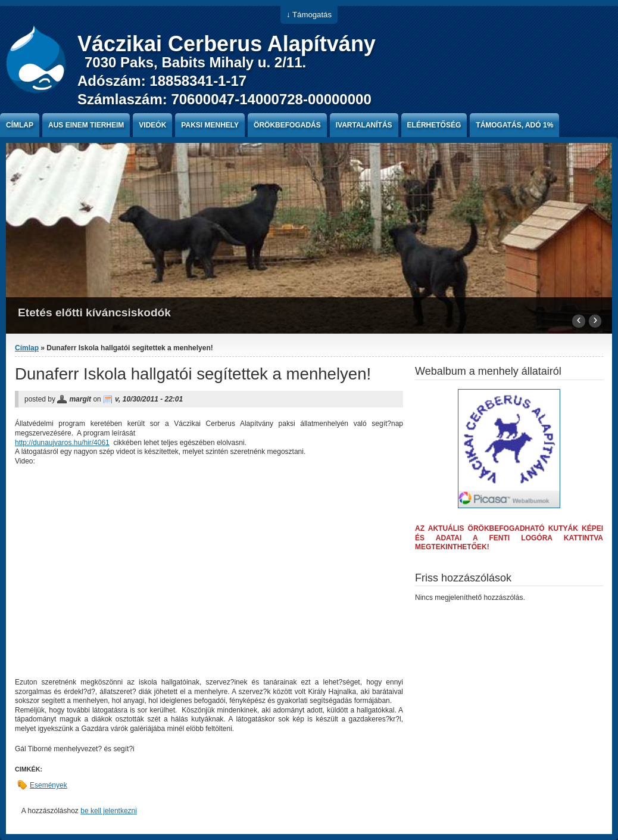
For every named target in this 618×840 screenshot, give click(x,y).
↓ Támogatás (309, 15)
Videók (152, 125)
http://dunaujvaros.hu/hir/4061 (62, 443)
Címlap (20, 125)
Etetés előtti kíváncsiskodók (94, 312)
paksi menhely (210, 125)
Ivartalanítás (364, 125)
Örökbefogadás (287, 125)
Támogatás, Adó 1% (514, 125)
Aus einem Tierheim (86, 125)
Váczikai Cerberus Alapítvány (227, 44)
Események (49, 785)
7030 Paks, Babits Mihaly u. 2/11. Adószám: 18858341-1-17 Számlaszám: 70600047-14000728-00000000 (224, 81)
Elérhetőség (434, 125)
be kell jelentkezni (109, 811)
